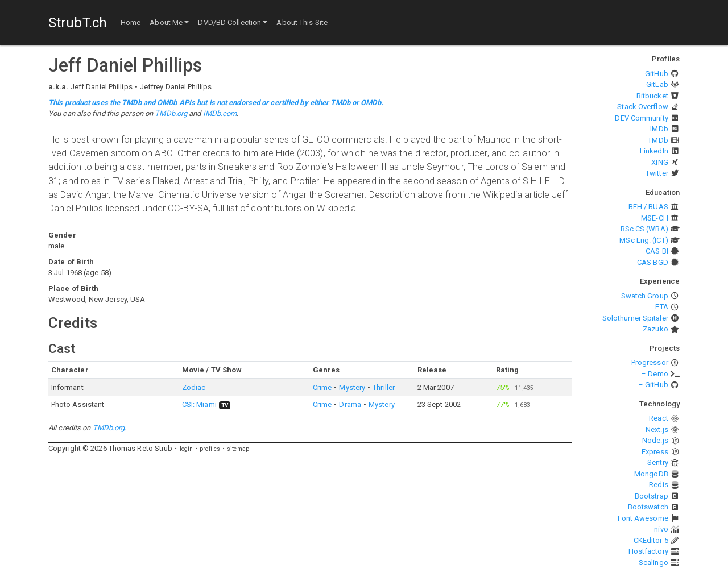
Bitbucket (652, 96)
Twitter (657, 173)
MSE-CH (655, 218)
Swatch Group (645, 296)
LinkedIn (654, 151)
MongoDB (651, 474)
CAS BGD (653, 262)
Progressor (650, 362)
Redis (659, 485)
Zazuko (655, 329)
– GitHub (653, 385)
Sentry (658, 462)
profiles (210, 449)
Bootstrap (652, 496)
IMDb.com (220, 113)
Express (655, 452)
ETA (661, 307)
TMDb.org (171, 113)
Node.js (655, 440)
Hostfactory (648, 551)
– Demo (655, 374)
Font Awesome (643, 518)
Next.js (657, 429)
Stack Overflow (642, 107)
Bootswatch (648, 507)
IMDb (659, 129)
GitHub (657, 74)
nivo (661, 529)
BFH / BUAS (648, 207)
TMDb (658, 140)
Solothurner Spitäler (635, 318)
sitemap (238, 449)
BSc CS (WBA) (644, 229)
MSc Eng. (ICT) (644, 240)
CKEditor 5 (651, 540)
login (187, 449)
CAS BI (657, 251)
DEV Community (641, 118)
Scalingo (653, 563)
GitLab (657, 84)
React (659, 418)
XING (659, 162)
